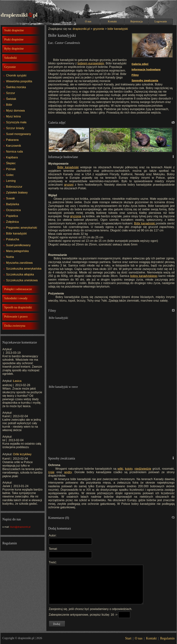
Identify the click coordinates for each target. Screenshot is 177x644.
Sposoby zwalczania (145, 80)
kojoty (129, 469)
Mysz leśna (13, 116)
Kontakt (112, 21)
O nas (88, 21)
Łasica (17, 381)
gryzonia (76, 216)
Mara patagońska (17, 251)
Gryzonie (10, 67)
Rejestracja (137, 21)
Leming (11, 181)
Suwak (10, 198)
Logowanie (161, 21)
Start (128, 638)
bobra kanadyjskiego (144, 276)
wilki (120, 469)
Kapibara (12, 157)
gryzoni (69, 185)
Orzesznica (13, 210)
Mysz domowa (15, 111)
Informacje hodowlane (146, 69)
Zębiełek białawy (17, 193)
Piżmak (11, 169)
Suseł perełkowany (18, 245)
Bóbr (9, 105)
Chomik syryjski (16, 75)
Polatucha (13, 239)
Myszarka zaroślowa (19, 263)
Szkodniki (11, 58)
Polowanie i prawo (16, 317)
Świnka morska (16, 87)
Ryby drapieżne (14, 49)
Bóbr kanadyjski (16, 233)
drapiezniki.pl (81, 29)
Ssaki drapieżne (14, 30)
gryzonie (99, 29)
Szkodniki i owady (16, 298)
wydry (68, 472)
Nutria (10, 257)
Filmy (135, 75)
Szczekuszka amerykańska (24, 269)
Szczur (11, 93)
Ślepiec (11, 163)
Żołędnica (12, 222)
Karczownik (14, 146)
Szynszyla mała (16, 122)
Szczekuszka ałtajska (20, 274)
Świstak (11, 99)
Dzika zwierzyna (15, 326)
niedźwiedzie (143, 469)
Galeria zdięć (140, 64)
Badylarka (13, 204)
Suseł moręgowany (19, 134)
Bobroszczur (14, 187)
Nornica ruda (14, 152)
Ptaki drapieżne (14, 39)
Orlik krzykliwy (22, 454)
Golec (10, 175)
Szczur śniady (15, 128)
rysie (51, 472)
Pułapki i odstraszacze (18, 289)
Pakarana (12, 140)
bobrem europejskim (91, 63)
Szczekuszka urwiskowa (22, 280)
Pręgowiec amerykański (22, 228)
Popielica (12, 216)
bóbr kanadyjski (117, 29)
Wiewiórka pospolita (19, 81)
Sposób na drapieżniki (18, 307)
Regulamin (167, 638)
